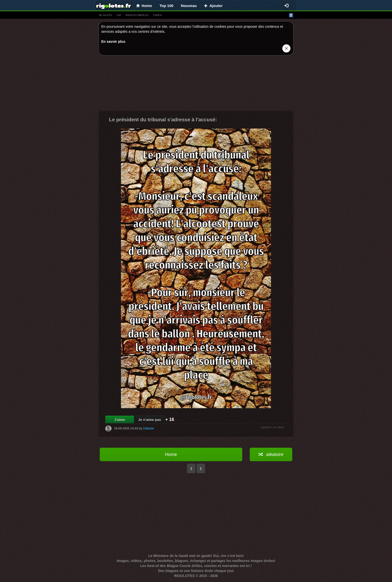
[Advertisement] (196, 84)
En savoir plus (113, 42)
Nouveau (189, 6)
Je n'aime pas (150, 420)
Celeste (148, 428)
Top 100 (166, 6)
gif (119, 15)
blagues (106, 15)
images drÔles (137, 15)
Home (171, 454)
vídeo (157, 15)
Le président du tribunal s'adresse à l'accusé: (163, 120)
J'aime (120, 420)
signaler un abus (272, 427)
